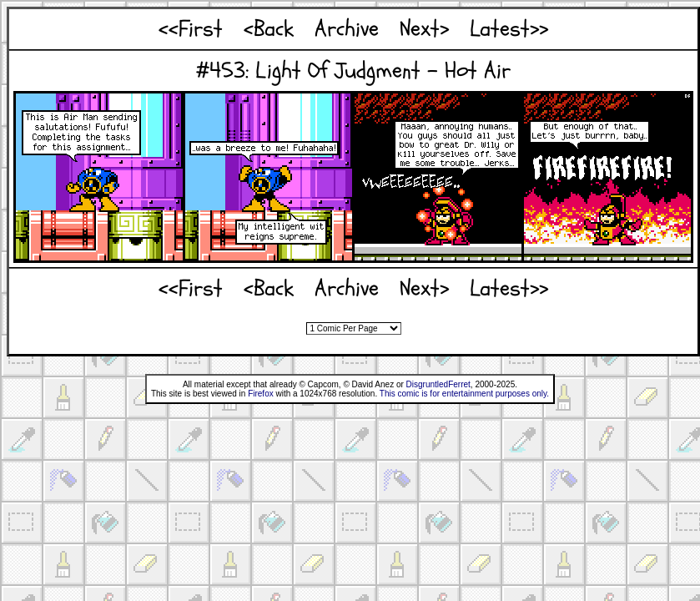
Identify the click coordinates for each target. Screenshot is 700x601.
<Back (269, 29)
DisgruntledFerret (438, 384)
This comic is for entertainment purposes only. (464, 394)
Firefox (261, 394)
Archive (347, 29)
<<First (191, 29)
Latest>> (509, 29)
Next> (424, 29)
